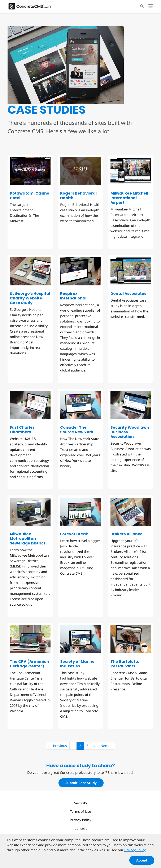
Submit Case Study (81, 783)
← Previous (58, 746)
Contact (81, 828)
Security (81, 803)
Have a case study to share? (81, 766)
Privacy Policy (80, 820)
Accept (142, 862)
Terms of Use (80, 811)
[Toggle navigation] (151, 7)
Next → (106, 746)
